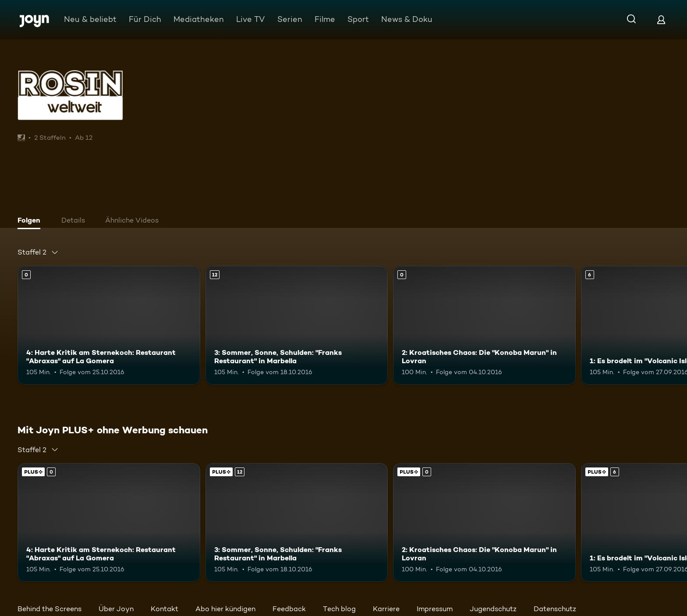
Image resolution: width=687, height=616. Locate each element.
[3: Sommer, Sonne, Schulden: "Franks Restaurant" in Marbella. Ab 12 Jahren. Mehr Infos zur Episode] (297, 325)
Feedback (289, 609)
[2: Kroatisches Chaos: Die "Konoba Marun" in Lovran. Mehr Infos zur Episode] (484, 325)
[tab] (31, 221)
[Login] (661, 19)
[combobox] (38, 252)
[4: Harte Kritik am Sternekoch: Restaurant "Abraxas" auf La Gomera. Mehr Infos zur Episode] (109, 325)
